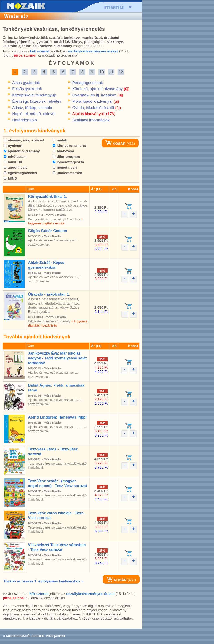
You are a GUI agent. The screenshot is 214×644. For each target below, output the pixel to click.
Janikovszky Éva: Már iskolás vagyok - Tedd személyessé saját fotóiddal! (57, 358)
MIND (10, 178)
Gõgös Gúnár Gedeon (48, 231)
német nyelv (65, 168)
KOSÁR (115, 144)
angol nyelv (16, 168)
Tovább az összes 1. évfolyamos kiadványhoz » (43, 581)
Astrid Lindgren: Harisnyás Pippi (57, 417)
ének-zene (63, 151)
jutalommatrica (67, 173)
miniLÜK (13, 162)
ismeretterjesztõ (68, 162)
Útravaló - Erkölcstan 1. (49, 294)
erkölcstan (15, 157)
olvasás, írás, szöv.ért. (25, 140)
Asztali (60, 636)
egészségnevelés (20, 173)
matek (60, 140)
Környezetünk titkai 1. (47, 197)
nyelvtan (13, 146)
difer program (66, 157)
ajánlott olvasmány (22, 151)
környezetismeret (69, 146)
